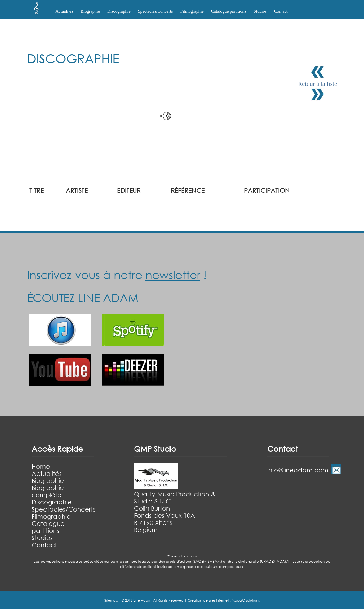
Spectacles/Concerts (64, 509)
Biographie (48, 481)
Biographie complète (48, 491)
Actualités (64, 11)
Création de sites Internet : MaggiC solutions (224, 600)
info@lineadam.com (298, 470)
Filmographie (192, 11)
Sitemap (111, 600)
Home (41, 466)
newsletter (173, 275)
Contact (281, 11)
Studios (260, 11)
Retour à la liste (317, 84)
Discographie (52, 502)
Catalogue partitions (229, 11)
